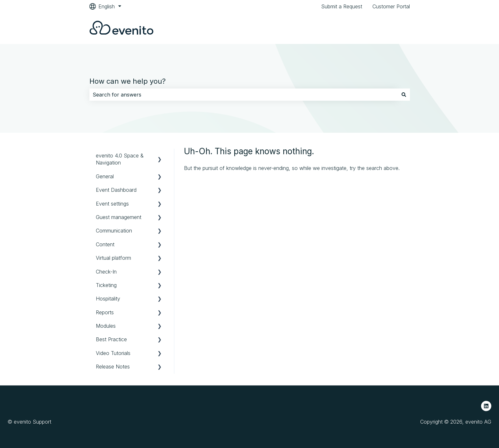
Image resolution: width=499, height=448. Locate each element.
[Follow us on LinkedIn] (486, 406)
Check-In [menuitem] (106, 272)
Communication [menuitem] (114, 231)
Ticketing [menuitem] (106, 285)
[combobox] (244, 95)
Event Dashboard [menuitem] (116, 190)
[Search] (404, 95)
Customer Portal (391, 6)
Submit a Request (342, 6)
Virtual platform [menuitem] (113, 258)
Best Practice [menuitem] (111, 339)
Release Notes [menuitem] (113, 367)
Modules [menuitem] (106, 326)
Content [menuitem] (105, 244)
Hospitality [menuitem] (108, 299)
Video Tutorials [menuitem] (113, 353)
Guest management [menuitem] (119, 217)
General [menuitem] (105, 176)
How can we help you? (128, 81)
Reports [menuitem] (105, 312)
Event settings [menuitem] (112, 204)
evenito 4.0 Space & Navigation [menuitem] (120, 159)
